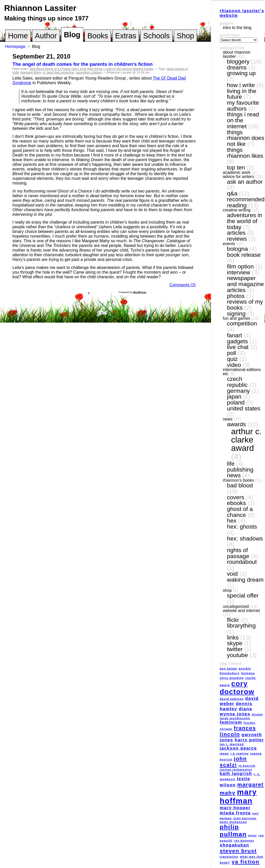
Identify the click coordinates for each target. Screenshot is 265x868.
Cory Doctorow (237, 688)
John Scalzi (233, 762)
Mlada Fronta (235, 813)
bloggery (238, 61)
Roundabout (242, 562)
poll (231, 353)
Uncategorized (236, 606)
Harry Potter (249, 740)
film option (240, 266)
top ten (236, 167)
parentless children (89, 73)
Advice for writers (238, 177)
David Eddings (232, 699)
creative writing (237, 210)
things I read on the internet (113, 69)
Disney (257, 714)
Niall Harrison (245, 818)
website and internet (241, 611)
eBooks (236, 503)
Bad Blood (37, 69)
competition (242, 323)
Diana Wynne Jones (236, 711)
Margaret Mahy (31, 73)
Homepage (15, 47)
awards (236, 424)
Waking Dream (143, 69)
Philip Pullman (233, 831)
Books (98, 36)
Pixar (252, 835)
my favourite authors (243, 106)
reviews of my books (245, 305)
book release (244, 255)
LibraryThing (241, 625)
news (228, 419)
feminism (231, 722)
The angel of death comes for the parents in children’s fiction (83, 64)
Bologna (237, 249)
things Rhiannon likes (245, 153)
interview (239, 272)
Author (46, 36)
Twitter (235, 649)
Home (18, 36)
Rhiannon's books (238, 480)
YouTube (237, 655)
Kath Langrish (236, 774)
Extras (126, 36)
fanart (234, 335)
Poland (236, 402)
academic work (237, 172)
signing (236, 314)
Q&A (232, 193)
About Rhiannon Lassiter (237, 54)
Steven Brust (238, 851)
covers (236, 497)
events (229, 244)
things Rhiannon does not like (246, 138)
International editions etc (242, 372)
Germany (238, 391)
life (231, 464)
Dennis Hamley (236, 706)
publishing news (240, 472)
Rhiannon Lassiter (40, 8)
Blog (72, 35)
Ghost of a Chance (58, 69)
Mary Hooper (235, 808)
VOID (232, 574)
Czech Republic (237, 382)
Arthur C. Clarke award (246, 440)
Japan (234, 396)
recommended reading (246, 202)
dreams (237, 67)
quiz (232, 359)
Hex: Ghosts (242, 527)
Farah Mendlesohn (235, 718)
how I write (79, 69)
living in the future (242, 94)
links (91, 69)
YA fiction (245, 862)
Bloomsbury (230, 673)
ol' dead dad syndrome (58, 73)
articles (236, 233)
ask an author (245, 182)
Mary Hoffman (238, 796)
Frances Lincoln (238, 731)
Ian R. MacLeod (232, 744)
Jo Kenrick (247, 766)
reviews (237, 239)
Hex (232, 521)
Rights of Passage (238, 553)
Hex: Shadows (245, 538)
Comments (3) (183, 285)
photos (236, 296)
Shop (185, 36)
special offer (243, 595)
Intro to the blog (237, 28)
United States (244, 408)
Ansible (245, 668)
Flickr (233, 620)
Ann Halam (228, 668)
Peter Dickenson (233, 822)
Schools (156, 36)
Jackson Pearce (238, 748)
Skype (235, 643)
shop (227, 590)
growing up (241, 73)
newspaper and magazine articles (245, 284)
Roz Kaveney (244, 841)
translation (229, 857)
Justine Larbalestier (236, 770)
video (234, 365)
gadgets (237, 341)
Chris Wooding (232, 678)
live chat (238, 347)
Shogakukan (234, 845)
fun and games (237, 318)
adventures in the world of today (245, 221)
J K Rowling (240, 753)
